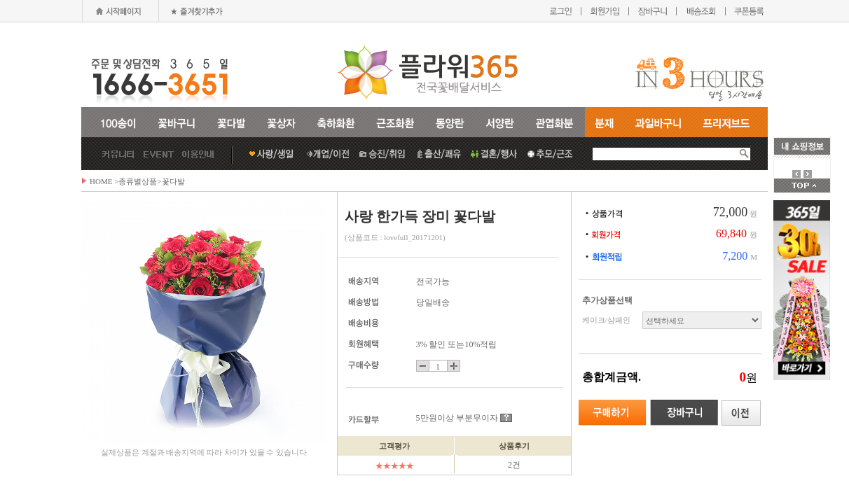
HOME (101, 181)
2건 (514, 465)
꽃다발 (173, 181)
